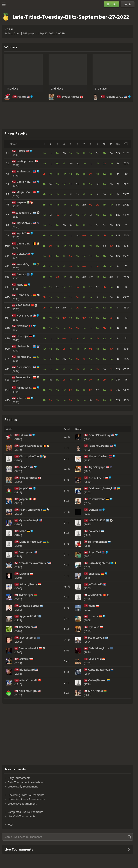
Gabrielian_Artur (99, 648)
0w (104, 163)
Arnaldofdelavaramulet (33, 563)
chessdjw (22, 336)
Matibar (24, 574)
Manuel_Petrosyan (25, 357)
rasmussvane (25, 388)
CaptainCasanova (99, 670)
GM (15, 97)
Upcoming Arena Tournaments (26, 799)
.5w (97, 153)
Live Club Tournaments (22, 816)
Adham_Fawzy (28, 584)
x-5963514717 (24, 213)
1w (44, 153)
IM (13, 305)
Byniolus (94, 627)
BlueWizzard (27, 670)
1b (51, 153)
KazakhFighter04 (25, 264)
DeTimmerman (97, 542)
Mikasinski (95, 659)
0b (44, 174)
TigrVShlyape (25, 223)
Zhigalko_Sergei (29, 606)
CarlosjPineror (97, 680)
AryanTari (23, 326)
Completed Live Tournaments (25, 812)
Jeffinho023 (96, 584)
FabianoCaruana (115, 97)
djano (92, 606)
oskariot (25, 659)
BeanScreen (26, 627)
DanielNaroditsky (25, 182)
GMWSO (22, 254)
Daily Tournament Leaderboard (26, 782)
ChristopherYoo (25, 347)
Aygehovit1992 (29, 616)
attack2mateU (28, 680)
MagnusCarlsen (25, 192)
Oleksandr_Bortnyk (25, 367)
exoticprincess (70, 97)
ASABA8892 (23, 305)
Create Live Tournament (22, 804)
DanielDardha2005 (25, 244)
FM (14, 213)
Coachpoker (26, 552)
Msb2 (20, 285)
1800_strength (28, 691)
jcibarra (21, 398)
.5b (64, 153)
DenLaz (21, 274)
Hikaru (22, 97)
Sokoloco (94, 531)
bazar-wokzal (96, 638)
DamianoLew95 (24, 377)
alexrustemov (28, 638)
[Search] (68, 837)
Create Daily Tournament (23, 786)
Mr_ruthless (96, 691)
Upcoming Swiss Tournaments (26, 795)
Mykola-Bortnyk (29, 520)
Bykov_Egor (26, 595)
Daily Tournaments (19, 778)
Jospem (21, 202)
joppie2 (21, 233)
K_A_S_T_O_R (24, 316)
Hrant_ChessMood (25, 295)
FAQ (10, 825)
